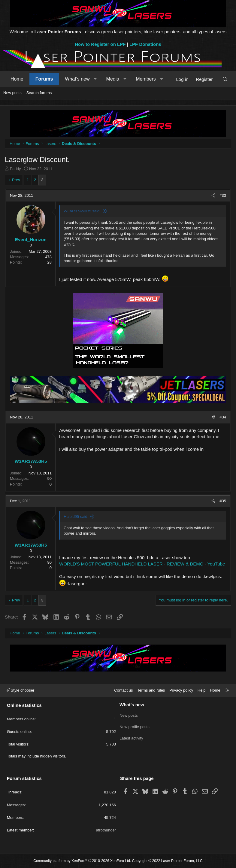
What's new (77, 79)
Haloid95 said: (76, 517)
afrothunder (106, 830)
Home (17, 79)
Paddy (15, 169)
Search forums (39, 93)
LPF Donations (145, 44)
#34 (223, 417)
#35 (223, 501)
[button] (95, 79)
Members (146, 79)
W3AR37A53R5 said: (82, 211)
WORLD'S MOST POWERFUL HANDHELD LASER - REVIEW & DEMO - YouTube (142, 564)
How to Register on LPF (100, 44)
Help (202, 690)
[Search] (225, 79)
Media (113, 79)
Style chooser (20, 690)
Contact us (123, 690)
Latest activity (131, 736)
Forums (44, 79)
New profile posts (135, 726)
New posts (12, 93)
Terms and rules (151, 690)
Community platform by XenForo (82, 861)
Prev (16, 180)
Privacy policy (181, 690)
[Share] (213, 196)
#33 (223, 195)
